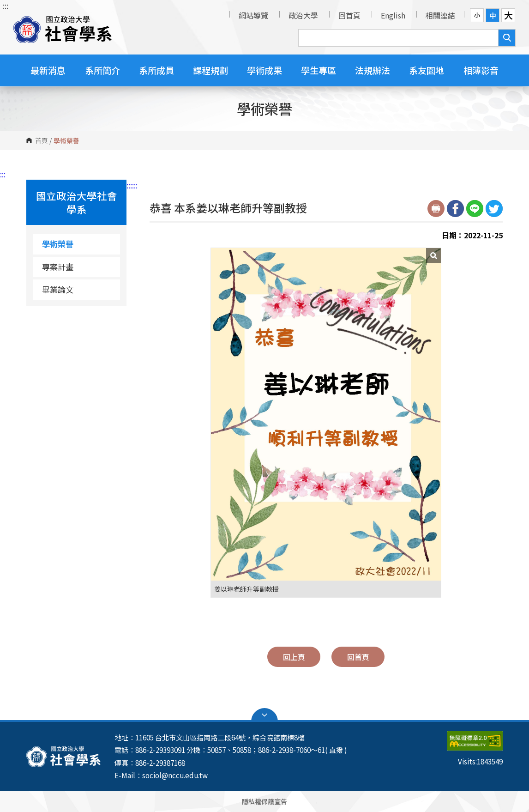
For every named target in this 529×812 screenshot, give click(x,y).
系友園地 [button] (427, 70)
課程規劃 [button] (210, 70)
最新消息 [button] (48, 70)
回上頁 (294, 657)
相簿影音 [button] (481, 70)
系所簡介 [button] (102, 70)
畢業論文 (58, 289)
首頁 (42, 140)
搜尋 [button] (507, 38)
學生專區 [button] (319, 70)
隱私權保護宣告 (264, 801)
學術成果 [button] (264, 70)
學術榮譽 (58, 244)
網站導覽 (253, 15)
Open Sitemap (264, 715)
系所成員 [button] (156, 70)
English (393, 15)
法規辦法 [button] (373, 70)
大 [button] (508, 15)
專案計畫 (58, 267)
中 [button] (493, 15)
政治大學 (303, 15)
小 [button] (477, 15)
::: (6, 6)
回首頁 (349, 15)
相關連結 (440, 15)
